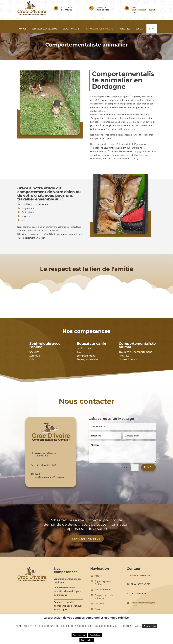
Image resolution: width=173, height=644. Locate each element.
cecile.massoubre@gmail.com (50, 477)
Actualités (125, 29)
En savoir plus (150, 626)
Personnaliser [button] (87, 640)
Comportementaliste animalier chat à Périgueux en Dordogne (68, 606)
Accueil (23, 29)
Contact (140, 29)
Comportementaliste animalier (99, 29)
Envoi (148, 467)
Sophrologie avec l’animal (44, 29)
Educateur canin (71, 29)
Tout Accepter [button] (79, 635)
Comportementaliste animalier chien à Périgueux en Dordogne (68, 591)
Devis (152, 29)
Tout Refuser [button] (95, 635)
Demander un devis (86, 539)
